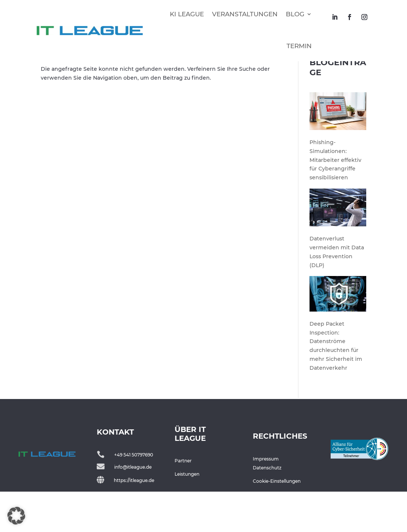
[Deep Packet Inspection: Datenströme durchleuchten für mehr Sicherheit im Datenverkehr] (338, 338)
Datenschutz (267, 510)
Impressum (266, 501)
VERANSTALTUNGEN (245, 14)
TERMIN (299, 46)
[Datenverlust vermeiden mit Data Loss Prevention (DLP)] (338, 252)
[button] (16, 516)
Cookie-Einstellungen (277, 524)
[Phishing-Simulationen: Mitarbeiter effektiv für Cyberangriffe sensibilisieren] (338, 155)
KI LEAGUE (187, 14)
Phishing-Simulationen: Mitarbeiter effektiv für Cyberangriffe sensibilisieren (335, 202)
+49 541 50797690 (134, 497)
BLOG (295, 14)
